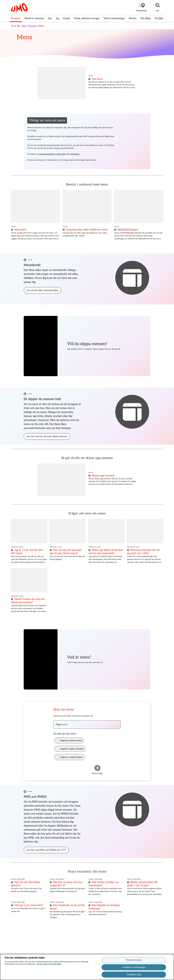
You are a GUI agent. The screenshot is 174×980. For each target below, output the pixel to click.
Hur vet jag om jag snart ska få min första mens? (66, 552)
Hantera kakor (134, 960)
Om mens (97, 79)
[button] (158, 8)
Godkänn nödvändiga (134, 967)
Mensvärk (20, 230)
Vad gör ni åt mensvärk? (29, 905)
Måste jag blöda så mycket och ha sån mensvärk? (106, 552)
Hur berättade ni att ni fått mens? (67, 907)
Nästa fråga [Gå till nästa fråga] (97, 773)
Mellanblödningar (128, 230)
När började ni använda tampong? (104, 907)
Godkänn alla (134, 975)
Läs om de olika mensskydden (43, 290)
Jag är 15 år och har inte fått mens (27, 552)
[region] (87, 967)
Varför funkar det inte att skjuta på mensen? (28, 601)
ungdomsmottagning (47, 154)
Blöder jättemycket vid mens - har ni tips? (142, 884)
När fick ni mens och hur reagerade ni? (66, 884)
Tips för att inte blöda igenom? (26, 884)
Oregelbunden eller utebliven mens (87, 230)
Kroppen (32, 26)
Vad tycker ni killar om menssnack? (104, 884)
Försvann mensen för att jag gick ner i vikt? (143, 552)
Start (24, 26)
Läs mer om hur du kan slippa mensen (47, 436)
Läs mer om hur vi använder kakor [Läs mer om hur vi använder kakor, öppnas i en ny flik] (49, 964)
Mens (41, 26)
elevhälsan (75, 154)
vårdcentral (61, 154)
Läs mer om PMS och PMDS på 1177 (46, 850)
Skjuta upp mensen (103, 476)
